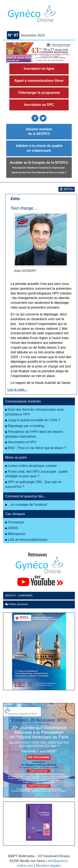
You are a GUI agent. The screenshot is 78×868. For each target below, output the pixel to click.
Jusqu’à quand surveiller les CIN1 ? (34, 420)
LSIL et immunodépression (28, 540)
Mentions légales (48, 866)
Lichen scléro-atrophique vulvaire (32, 466)
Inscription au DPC (39, 105)
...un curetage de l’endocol (27, 505)
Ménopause (17, 534)
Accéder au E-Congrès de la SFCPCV (39, 167)
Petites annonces (17, 604)
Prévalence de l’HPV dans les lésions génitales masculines (34, 434)
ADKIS (13, 528)
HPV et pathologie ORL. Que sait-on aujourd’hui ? (33, 484)
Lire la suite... (17, 390)
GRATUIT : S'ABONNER (19, 596)
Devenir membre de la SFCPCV (39, 132)
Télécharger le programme (39, 93)
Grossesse (16, 522)
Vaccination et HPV (22, 442)
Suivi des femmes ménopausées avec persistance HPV (35, 412)
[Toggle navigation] (67, 189)
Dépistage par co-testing (26, 426)
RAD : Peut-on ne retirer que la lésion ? (37, 448)
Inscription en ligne (39, 69)
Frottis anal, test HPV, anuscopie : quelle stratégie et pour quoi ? (37, 474)
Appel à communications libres (39, 81)
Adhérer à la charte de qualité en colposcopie (39, 148)
